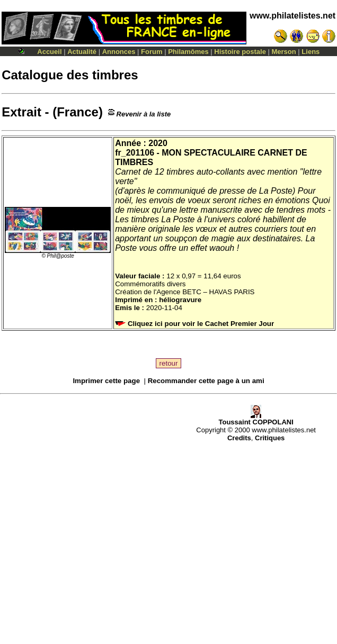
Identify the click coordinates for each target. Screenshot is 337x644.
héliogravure (180, 300)
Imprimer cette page (106, 381)
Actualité (82, 52)
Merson (284, 52)
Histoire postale (240, 52)
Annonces (119, 52)
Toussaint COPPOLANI (256, 419)
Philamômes (188, 52)
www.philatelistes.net (292, 16)
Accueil (49, 52)
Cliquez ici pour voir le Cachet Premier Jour (196, 324)
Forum (152, 52)
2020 (158, 143)
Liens (311, 52)
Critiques (270, 438)
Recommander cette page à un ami (206, 381)
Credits (239, 438)
